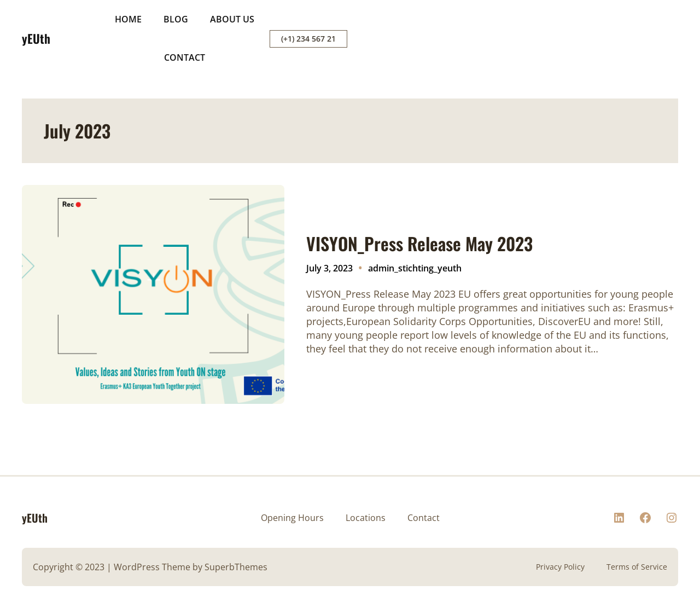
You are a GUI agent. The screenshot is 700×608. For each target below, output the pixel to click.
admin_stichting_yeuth (415, 268)
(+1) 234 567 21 (308, 39)
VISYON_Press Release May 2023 (419, 244)
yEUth (36, 38)
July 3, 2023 (329, 268)
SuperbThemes (236, 567)
